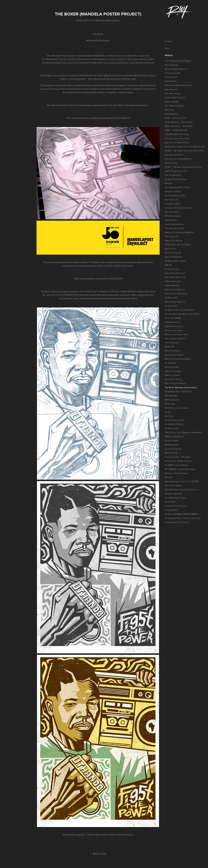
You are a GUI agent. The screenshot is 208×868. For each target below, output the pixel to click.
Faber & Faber (171, 163)
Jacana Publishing (173, 449)
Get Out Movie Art (173, 175)
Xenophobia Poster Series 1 (177, 522)
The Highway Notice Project (177, 187)
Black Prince (170, 249)
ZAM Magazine (171, 114)
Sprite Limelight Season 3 (176, 69)
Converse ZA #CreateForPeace (179, 208)
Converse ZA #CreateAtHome (178, 159)
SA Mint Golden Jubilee (175, 261)
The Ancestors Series (175, 228)
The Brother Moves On (175, 277)
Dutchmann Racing (173, 379)
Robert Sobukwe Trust (175, 273)
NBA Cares (170, 110)
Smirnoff (168, 477)
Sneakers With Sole (174, 494)
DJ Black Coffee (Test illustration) (179, 310)
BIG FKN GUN (171, 396)
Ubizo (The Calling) (173, 485)
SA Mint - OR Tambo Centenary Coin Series (184, 151)
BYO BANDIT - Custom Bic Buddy (180, 469)
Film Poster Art (171, 200)
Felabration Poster (173, 322)
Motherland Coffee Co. (175, 289)
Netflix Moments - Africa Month (179, 122)
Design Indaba (171, 441)
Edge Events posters (174, 326)
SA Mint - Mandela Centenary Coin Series (183, 167)
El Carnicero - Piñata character (178, 461)
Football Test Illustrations (176, 506)
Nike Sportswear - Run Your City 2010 (182, 481)
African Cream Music (174, 330)
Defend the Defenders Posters (179, 85)
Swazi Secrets (171, 89)
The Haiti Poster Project (175, 498)
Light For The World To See (177, 142)
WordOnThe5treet (173, 351)
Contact (168, 41)
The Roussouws (172, 343)
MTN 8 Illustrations (173, 216)
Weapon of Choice (173, 191)
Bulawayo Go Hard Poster (176, 473)
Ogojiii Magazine (172, 285)
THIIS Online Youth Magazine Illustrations (183, 432)
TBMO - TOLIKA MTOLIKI (176, 130)
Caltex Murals (171, 220)
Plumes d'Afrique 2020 (175, 196)
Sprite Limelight (172, 102)
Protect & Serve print (174, 420)
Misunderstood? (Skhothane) (178, 359)
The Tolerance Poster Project (178, 61)
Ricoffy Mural (171, 81)
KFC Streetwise (172, 65)
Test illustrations (172, 212)
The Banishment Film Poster (177, 138)
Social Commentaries (174, 224)
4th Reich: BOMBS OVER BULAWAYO (182, 514)
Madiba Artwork (172, 445)
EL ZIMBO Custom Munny (176, 465)
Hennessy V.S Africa (174, 155)
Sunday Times (171, 306)
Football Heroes (172, 269)
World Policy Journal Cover (177, 408)
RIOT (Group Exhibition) (175, 383)
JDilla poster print (173, 281)
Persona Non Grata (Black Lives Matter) (182, 314)
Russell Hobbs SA (173, 253)
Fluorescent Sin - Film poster (178, 457)
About (167, 48)
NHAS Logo (170, 404)
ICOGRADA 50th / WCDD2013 (178, 392)
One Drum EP (171, 77)
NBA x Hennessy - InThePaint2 (179, 126)
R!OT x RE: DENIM (173, 318)
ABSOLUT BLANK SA (174, 436)
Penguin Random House (176, 179)
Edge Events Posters (174, 355)
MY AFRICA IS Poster (174, 424)
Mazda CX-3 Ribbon (174, 240)
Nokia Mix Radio (172, 367)
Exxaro (168, 412)
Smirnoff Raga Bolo (173, 257)
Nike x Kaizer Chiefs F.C (175, 338)
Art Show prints (172, 428)
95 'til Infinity (170, 363)
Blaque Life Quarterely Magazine (179, 232)
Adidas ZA (169, 347)
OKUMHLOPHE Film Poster (177, 134)
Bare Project (170, 502)
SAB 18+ (168, 265)
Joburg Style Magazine (175, 302)
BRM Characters (172, 400)
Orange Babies (172, 510)
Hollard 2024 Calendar (175, 98)
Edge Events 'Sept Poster (176, 294)
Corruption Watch (173, 204)
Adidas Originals (172, 375)
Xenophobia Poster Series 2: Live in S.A (183, 518)
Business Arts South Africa (177, 334)
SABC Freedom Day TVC (176, 171)
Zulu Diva (169, 416)
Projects (169, 55)
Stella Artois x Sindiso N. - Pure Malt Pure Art (185, 147)
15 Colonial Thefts (173, 73)
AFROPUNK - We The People (178, 245)
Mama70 (169, 183)
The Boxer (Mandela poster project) (181, 387)
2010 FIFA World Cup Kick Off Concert (182, 490)
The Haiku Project (173, 93)
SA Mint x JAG (171, 298)
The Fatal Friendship (174, 106)
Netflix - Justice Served (175, 118)
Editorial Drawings (173, 371)
